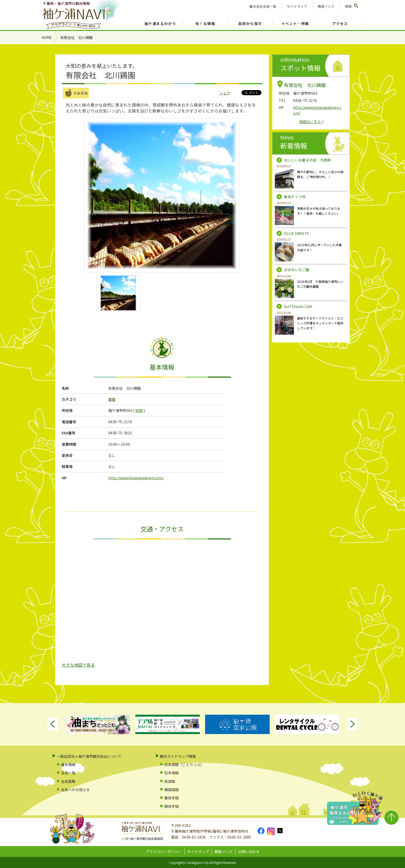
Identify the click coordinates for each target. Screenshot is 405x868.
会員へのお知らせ (75, 790)
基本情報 (68, 765)
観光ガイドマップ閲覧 (178, 756)
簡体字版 (172, 806)
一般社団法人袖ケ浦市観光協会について (89, 756)
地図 (139, 410)
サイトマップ (297, 6)
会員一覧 (68, 773)
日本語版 (172, 773)
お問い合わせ (249, 851)
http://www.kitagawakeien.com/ (136, 478)
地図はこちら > (311, 122)
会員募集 (68, 781)
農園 (112, 399)
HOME (47, 37)
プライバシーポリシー (164, 851)
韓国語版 (172, 790)
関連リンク (326, 6)
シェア (225, 93)
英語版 (170, 781)
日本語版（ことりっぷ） (184, 765)
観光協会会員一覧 (263, 6)
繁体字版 (172, 798)
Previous (53, 724)
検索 (348, 6)
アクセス (340, 23)
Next (352, 724)
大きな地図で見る (78, 665)
